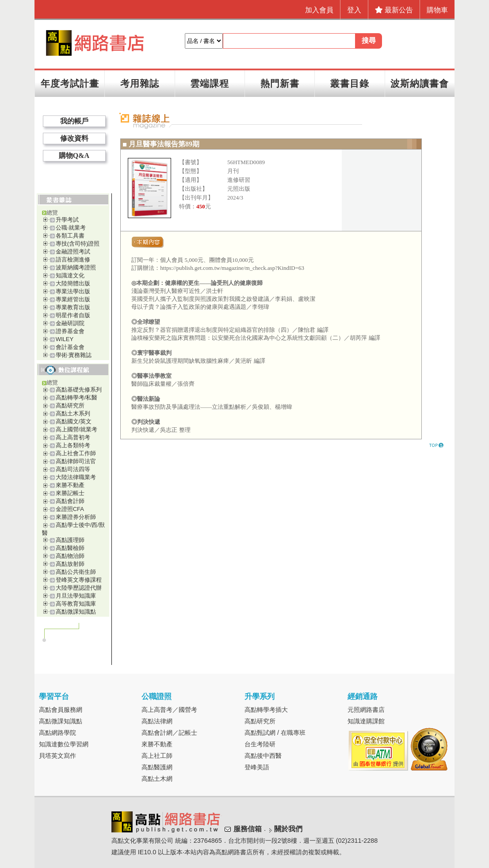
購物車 (437, 10)
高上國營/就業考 (77, 429)
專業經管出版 (73, 299)
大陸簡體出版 (73, 283)
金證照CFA (70, 509)
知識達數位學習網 (64, 744)
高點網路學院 (57, 733)
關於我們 (288, 829)
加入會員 (319, 10)
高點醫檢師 (70, 548)
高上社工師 (157, 756)
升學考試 (67, 220)
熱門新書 (280, 83)
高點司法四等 (73, 469)
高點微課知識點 (76, 612)
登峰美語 (257, 767)
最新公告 (394, 10)
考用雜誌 (140, 83)
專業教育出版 (73, 307)
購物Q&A (74, 156)
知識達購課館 (366, 721)
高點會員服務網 (61, 710)
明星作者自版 (73, 315)
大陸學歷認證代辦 (79, 588)
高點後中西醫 (263, 756)
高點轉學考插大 (266, 710)
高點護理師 (70, 540)
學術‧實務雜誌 (74, 355)
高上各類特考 (73, 445)
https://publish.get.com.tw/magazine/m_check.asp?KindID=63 (232, 268)
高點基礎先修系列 (79, 390)
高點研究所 (70, 405)
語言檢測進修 (73, 259)
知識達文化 (70, 275)
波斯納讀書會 (420, 83)
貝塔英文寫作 (57, 756)
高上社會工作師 (76, 453)
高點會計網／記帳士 (169, 733)
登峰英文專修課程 (79, 580)
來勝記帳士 (70, 493)
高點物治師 (70, 556)
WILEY (65, 339)
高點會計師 (70, 501)
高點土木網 (157, 779)
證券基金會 (70, 331)
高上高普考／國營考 (169, 710)
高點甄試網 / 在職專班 (275, 733)
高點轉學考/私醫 (77, 398)
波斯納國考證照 (76, 267)
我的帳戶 (74, 121)
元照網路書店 (366, 710)
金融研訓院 (70, 323)
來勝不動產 (70, 485)
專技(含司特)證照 (78, 244)
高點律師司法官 (76, 461)
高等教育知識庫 (76, 604)
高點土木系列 (73, 413)
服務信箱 (248, 829)
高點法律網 (157, 721)
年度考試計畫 (70, 83)
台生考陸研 (260, 744)
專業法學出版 (73, 291)
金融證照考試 (73, 252)
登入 (354, 10)
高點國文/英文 (74, 421)
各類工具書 (70, 236)
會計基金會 (70, 347)
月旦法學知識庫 (76, 596)
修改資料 (74, 138)
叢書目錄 (350, 83)
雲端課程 (210, 83)
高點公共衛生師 (76, 572)
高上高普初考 (73, 437)
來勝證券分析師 (76, 517)
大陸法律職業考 (76, 477)
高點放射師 (70, 564)
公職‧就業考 (71, 228)
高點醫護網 (157, 767)
